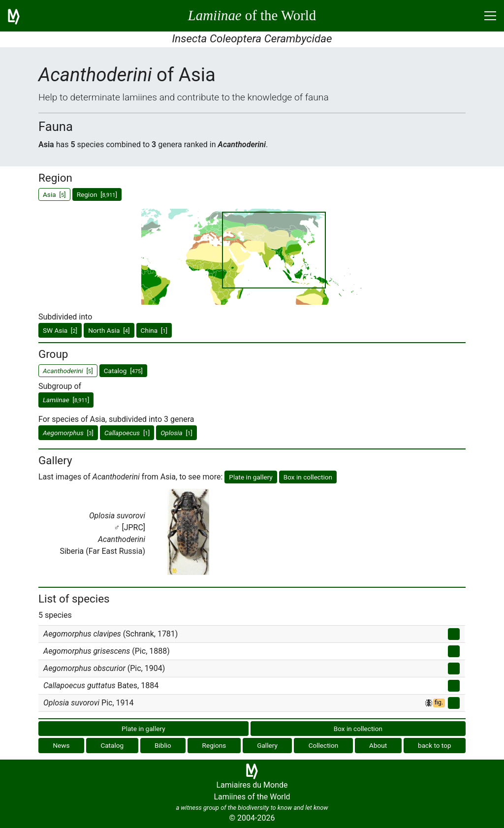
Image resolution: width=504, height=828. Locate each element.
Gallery (267, 745)
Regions (214, 745)
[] (66, 400)
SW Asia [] (60, 330)
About (378, 745)
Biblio (163, 745)
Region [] (97, 194)
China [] (154, 330)
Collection (324, 745)
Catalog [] (123, 371)
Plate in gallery (251, 477)
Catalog (112, 745)
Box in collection (308, 477)
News (61, 745)
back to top (435, 745)
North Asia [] (109, 330)
